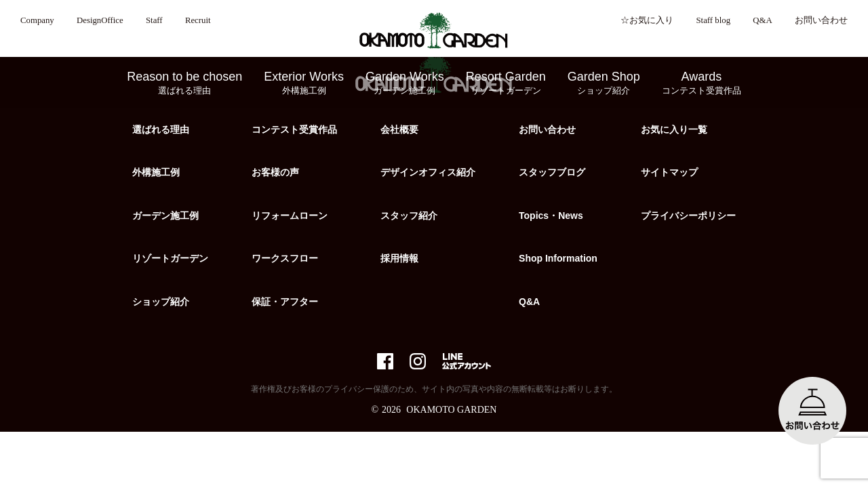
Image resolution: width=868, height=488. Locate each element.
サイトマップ (669, 172)
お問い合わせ (821, 20)
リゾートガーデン (170, 258)
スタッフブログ (552, 172)
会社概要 (399, 129)
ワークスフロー (285, 258)
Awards (702, 83)
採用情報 (399, 258)
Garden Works (405, 83)
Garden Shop (604, 83)
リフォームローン (290, 216)
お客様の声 (275, 172)
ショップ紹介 (161, 302)
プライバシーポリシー (688, 216)
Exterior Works (304, 83)
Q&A (762, 20)
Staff (154, 20)
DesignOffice (100, 20)
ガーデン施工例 (165, 216)
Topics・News (551, 216)
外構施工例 (156, 172)
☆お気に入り (647, 20)
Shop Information (558, 258)
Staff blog (713, 20)
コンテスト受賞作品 (294, 129)
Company (37, 20)
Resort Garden (506, 83)
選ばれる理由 (161, 129)
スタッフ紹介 (409, 216)
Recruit (198, 20)
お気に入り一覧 (674, 129)
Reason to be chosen (184, 83)
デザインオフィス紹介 (428, 172)
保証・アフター (285, 302)
